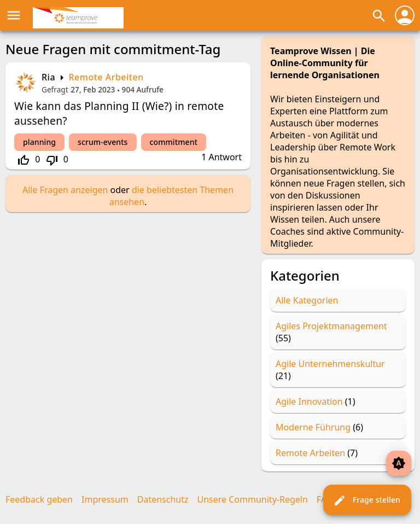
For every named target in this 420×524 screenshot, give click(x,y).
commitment (174, 142)
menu (14, 15)
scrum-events (103, 142)
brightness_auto (399, 463)
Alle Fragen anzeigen (65, 190)
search (379, 16)
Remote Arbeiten (106, 77)
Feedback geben (39, 499)
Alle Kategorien (307, 300)
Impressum (105, 499)
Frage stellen (367, 500)
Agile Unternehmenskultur (330, 364)
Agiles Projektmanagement (331, 326)
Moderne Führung (313, 427)
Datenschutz (163, 499)
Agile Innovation (309, 401)
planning (39, 142)
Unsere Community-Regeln (253, 499)
